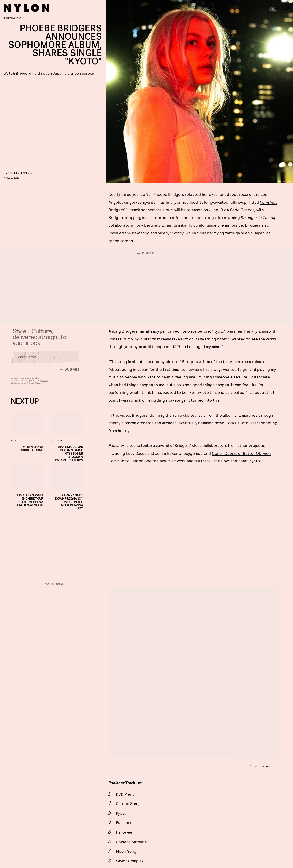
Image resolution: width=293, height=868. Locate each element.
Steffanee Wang (20, 173)
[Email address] (45, 359)
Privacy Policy (34, 385)
